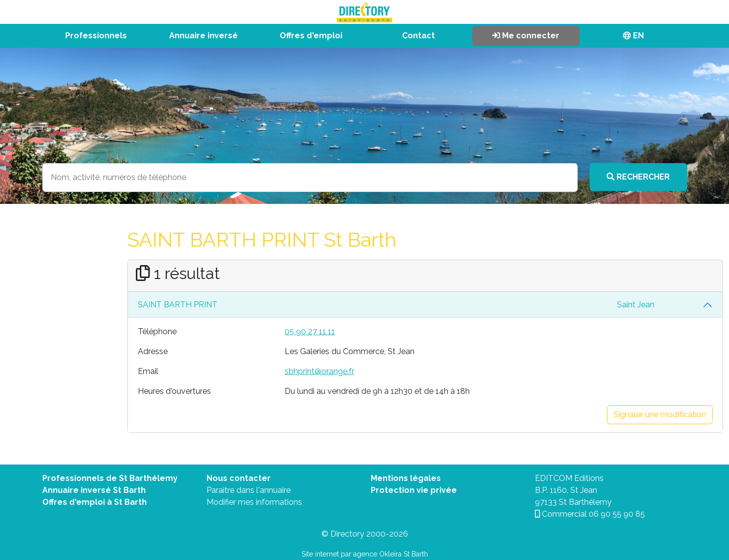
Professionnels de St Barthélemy (110, 478)
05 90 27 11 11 (310, 331)
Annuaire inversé (204, 36)
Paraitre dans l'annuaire (249, 490)
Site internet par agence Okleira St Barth (365, 554)
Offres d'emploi (311, 36)
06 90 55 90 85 (617, 514)
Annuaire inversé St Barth (94, 490)
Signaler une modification (660, 415)
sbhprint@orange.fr (319, 371)
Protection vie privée (414, 490)
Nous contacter (239, 478)
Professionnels (96, 36)
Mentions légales (406, 478)
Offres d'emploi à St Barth (95, 502)
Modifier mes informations (254, 502)
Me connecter (526, 36)
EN (633, 36)
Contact (418, 36)
